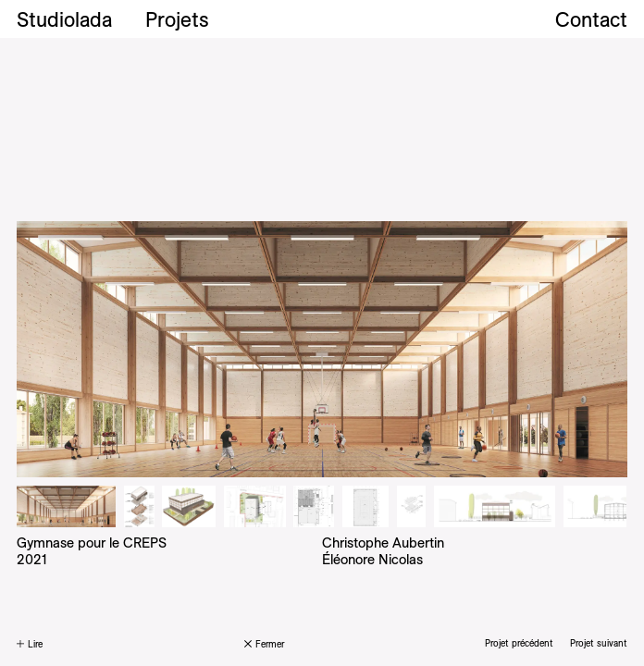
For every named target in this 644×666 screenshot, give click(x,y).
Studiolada (64, 19)
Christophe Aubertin (383, 543)
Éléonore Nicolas (372, 559)
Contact (591, 19)
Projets (177, 19)
